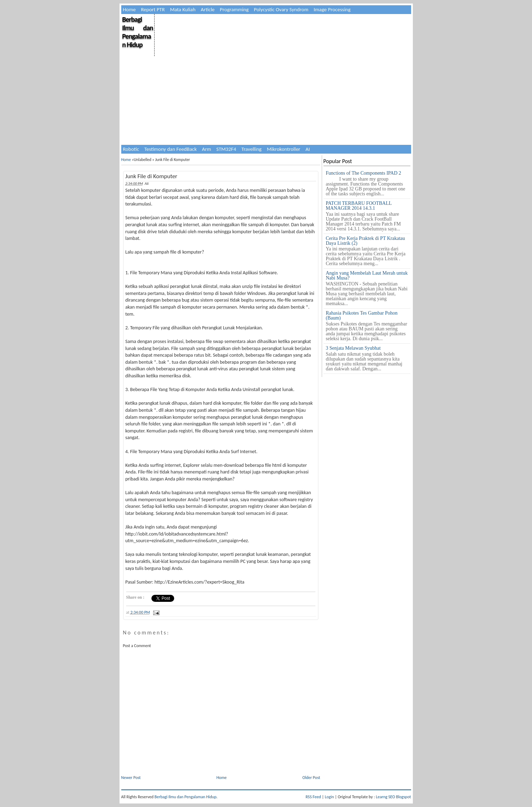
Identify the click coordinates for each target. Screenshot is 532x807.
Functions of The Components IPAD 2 (364, 173)
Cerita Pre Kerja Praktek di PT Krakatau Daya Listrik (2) (366, 241)
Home (129, 9)
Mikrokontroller (283, 149)
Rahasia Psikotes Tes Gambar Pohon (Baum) (362, 315)
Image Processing (332, 9)
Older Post (311, 778)
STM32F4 (226, 149)
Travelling (252, 149)
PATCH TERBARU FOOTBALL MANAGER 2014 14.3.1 (359, 206)
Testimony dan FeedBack (171, 149)
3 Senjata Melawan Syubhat (353, 348)
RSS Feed (313, 797)
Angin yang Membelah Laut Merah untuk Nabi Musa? (367, 275)
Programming (234, 9)
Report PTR (153, 9)
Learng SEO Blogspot (393, 797)
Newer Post (131, 778)
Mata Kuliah (183, 9)
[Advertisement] (282, 63)
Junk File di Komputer (151, 176)
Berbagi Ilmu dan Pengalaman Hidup (138, 32)
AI (308, 149)
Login (329, 797)
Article (208, 9)
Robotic (131, 149)
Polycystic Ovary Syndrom (281, 9)
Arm (206, 149)
